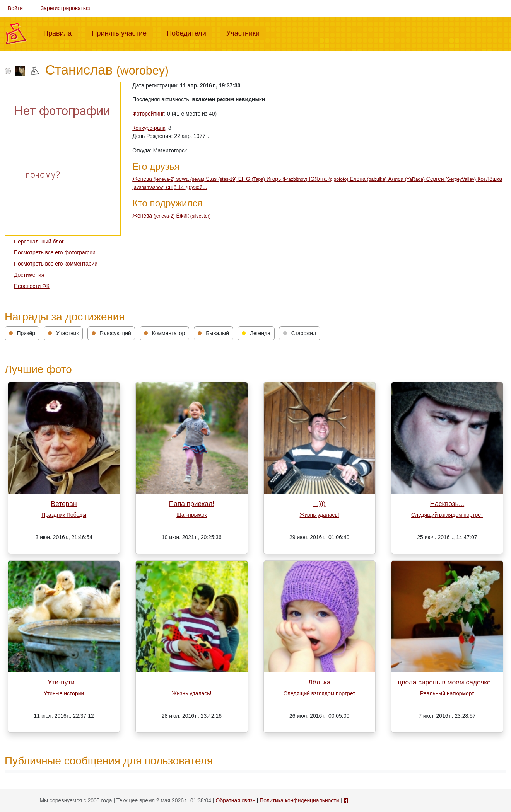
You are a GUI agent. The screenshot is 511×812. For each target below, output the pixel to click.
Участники (246, 32)
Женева (154, 179)
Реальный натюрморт (447, 693)
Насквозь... (447, 504)
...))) (320, 504)
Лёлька (320, 682)
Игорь (288, 179)
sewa (191, 179)
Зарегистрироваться (66, 8)
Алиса (407, 179)
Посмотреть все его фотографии (55, 252)
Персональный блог (39, 242)
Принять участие (122, 32)
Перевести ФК (32, 286)
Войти (15, 8)
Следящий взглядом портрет (447, 515)
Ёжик (194, 216)
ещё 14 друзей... (186, 187)
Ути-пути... (64, 682)
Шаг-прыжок (192, 515)
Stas (222, 179)
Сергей (452, 179)
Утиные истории (64, 693)
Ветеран (64, 504)
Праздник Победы (64, 515)
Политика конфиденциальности (299, 800)
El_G (252, 179)
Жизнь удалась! (320, 515)
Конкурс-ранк (149, 128)
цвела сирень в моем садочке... (447, 682)
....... (191, 682)
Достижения (29, 275)
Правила (61, 32)
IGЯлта (329, 179)
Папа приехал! (192, 504)
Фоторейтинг (148, 114)
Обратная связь (235, 800)
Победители (190, 32)
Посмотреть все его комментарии (56, 264)
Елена (369, 179)
